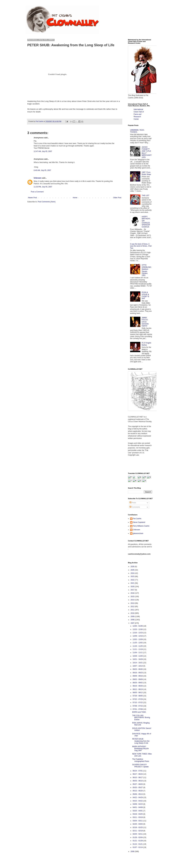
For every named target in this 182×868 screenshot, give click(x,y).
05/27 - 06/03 (138, 784)
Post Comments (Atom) (47, 202)
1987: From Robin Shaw (146, 173)
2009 (133, 616)
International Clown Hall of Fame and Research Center (139, 114)
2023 (133, 576)
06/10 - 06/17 (138, 778)
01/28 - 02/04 (138, 837)
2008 (133, 620)
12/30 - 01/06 (138, 626)
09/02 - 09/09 (138, 679)
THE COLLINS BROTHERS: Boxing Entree (141, 718)
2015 (133, 597)
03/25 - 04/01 (138, 811)
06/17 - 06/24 (138, 774)
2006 (133, 851)
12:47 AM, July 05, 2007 (43, 151)
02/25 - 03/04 (138, 824)
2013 (133, 603)
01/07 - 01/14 (138, 847)
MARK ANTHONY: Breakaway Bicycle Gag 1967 (140, 749)
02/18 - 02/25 (138, 827)
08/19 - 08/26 (138, 686)
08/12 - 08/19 (138, 689)
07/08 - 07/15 (138, 706)
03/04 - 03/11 (138, 821)
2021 (133, 583)
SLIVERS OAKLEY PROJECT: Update (140, 766)
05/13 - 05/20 (138, 791)
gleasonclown (138, 533)
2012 (133, 607)
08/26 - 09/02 (138, 683)
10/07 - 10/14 (138, 666)
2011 (133, 610)
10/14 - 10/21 (138, 663)
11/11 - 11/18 (138, 649)
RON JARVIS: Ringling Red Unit (141, 724)
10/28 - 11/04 (138, 656)
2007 (133, 623)
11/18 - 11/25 (138, 646)
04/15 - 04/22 (138, 801)
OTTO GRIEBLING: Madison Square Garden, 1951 (147, 270)
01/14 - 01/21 (138, 844)
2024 (133, 573)
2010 (133, 613)
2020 (133, 587)
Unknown (38, 178)
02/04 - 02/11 (138, 834)
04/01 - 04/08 (138, 807)
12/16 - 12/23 (138, 633)
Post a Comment (37, 192)
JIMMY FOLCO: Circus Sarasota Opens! (145, 322)
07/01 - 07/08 (138, 709)
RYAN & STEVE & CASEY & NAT (145, 295)
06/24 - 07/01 (138, 771)
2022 (133, 580)
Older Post (117, 198)
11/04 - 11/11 (138, 653)
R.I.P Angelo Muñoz (147, 344)
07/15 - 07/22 (138, 703)
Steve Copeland (139, 522)
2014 (133, 600)
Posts (133, 503)
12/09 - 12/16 (138, 636)
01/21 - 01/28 (138, 841)
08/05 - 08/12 (138, 693)
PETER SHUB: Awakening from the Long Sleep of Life (141, 741)
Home (75, 198)
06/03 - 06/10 (138, 781)
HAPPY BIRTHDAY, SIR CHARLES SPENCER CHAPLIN (146, 222)
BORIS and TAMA (139, 712)
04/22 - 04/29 (138, 797)
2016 (133, 593)
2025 (133, 570)
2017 (133, 590)
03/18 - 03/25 (138, 814)
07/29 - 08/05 (138, 696)
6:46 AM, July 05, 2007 (42, 170)
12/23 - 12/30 (138, 629)
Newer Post (32, 198)
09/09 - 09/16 (138, 676)
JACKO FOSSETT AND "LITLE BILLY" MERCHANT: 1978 (147, 152)
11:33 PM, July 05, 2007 (43, 187)
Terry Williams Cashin (141, 526)
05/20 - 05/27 (138, 787)
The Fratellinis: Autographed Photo (141, 760)
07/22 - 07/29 (138, 699)
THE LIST (146, 195)
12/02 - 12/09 (138, 639)
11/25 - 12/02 (138, 643)
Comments (135, 507)
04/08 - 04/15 (138, 804)
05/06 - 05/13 (138, 794)
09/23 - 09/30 (138, 669)
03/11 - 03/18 (138, 817)
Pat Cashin (137, 519)
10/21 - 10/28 (138, 659)
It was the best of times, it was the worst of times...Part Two (141, 246)
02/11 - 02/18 (138, 831)
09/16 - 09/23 (138, 673)
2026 (133, 567)
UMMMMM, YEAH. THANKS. (137, 131)
